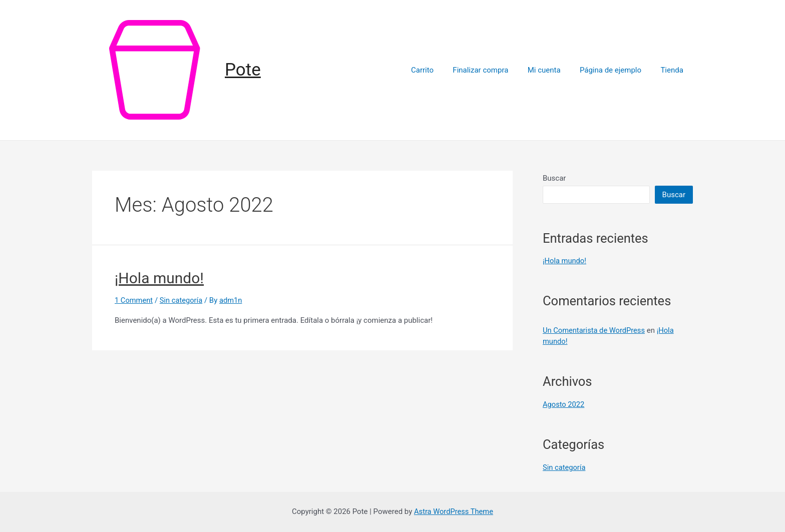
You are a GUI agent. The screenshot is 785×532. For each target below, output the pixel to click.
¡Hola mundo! (159, 278)
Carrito (441, 70)
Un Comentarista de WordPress (595, 330)
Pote (243, 70)
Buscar (554, 178)
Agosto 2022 (564, 404)
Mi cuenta (554, 70)
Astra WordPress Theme (454, 511)
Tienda (674, 70)
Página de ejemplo (617, 70)
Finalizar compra (495, 70)
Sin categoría (182, 300)
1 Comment (134, 300)
